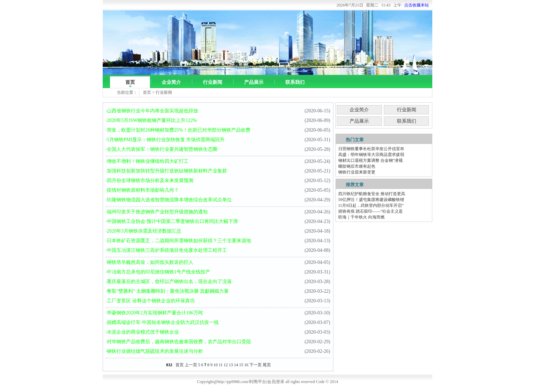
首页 (130, 82)
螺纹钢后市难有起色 (357, 166)
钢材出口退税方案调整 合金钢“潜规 (371, 160)
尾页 (267, 365)
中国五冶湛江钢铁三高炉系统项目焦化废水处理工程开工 (167, 250)
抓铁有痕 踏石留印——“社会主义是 (371, 211)
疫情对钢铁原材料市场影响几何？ (143, 190)
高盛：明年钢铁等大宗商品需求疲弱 (371, 155)
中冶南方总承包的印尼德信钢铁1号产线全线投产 (158, 272)
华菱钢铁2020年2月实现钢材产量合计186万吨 (155, 313)
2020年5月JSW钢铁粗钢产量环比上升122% (152, 120)
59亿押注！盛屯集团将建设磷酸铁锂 (371, 200)
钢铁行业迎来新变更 (357, 172)
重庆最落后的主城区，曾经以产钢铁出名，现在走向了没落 (169, 282)
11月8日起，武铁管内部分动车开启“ (371, 205)
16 (246, 365)
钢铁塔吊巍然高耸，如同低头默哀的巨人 (150, 262)
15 (241, 365)
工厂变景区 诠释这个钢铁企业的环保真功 (151, 301)
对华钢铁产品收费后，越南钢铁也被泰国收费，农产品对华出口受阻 (179, 342)
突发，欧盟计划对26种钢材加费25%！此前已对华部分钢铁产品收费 (179, 130)
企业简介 (171, 82)
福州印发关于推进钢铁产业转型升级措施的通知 (157, 212)
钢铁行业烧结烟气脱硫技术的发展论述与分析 (155, 351)
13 (231, 365)
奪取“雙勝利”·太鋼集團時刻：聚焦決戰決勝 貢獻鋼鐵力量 (168, 291)
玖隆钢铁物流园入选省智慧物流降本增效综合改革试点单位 (169, 200)
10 (216, 365)
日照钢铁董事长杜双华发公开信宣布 (371, 149)
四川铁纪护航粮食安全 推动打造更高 (372, 194)
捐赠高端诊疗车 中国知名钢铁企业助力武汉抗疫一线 (163, 322)
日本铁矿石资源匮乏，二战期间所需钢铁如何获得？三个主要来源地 (179, 241)
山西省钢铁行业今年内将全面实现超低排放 (152, 111)
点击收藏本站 (417, 5)
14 (236, 365)
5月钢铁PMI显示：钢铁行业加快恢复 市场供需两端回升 (166, 140)
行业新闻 (213, 82)
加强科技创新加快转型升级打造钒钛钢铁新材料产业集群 (167, 171)
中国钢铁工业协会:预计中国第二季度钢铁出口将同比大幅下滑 (172, 221)
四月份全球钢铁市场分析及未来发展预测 (150, 181)
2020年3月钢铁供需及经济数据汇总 (144, 231)
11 (221, 365)
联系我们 (295, 82)
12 (226, 365)
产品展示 (254, 82)
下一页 (255, 365)
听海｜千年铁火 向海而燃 (361, 217)
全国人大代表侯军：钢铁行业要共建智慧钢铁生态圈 (162, 149)
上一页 (191, 365)
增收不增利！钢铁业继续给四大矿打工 (148, 161)
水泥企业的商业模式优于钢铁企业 (143, 332)
